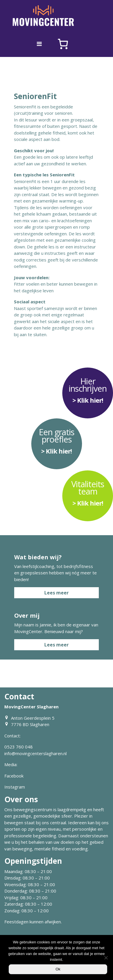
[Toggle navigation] (39, 44)
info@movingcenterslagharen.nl (35, 753)
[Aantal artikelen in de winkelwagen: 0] (63, 44)
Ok (58, 969)
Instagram (15, 787)
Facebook (14, 776)
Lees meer (57, 593)
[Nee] (106, 958)
